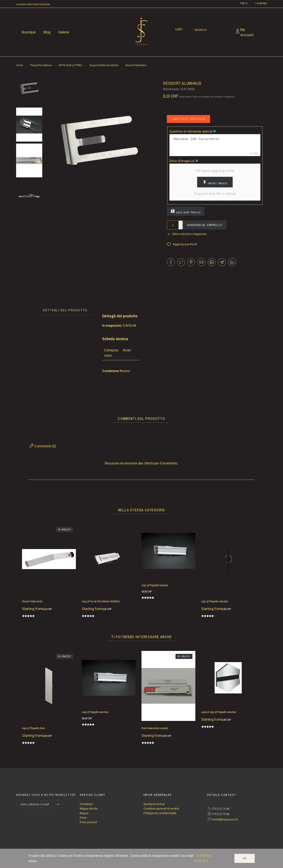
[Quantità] (173, 225)
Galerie (64, 32)
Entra (83, 818)
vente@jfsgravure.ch (225, 819)
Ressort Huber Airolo (32, 601)
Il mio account (88, 822)
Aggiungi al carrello (205, 225)
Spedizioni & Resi (154, 804)
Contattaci (86, 804)
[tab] (65, 310)
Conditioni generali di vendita (161, 809)
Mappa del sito (89, 809)
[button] (215, 182)
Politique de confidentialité (160, 813)
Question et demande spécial (191, 131)
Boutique (29, 32)
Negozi (84, 813)
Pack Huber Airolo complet (155, 728)
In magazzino (112, 326)
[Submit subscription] (57, 804)
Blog (47, 32)
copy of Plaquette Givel (33, 728)
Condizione (111, 371)
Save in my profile (186, 211)
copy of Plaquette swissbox (155, 585)
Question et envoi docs (188, 119)
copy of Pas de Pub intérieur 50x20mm (101, 601)
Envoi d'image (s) (182, 161)
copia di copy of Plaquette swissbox (219, 712)
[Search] (201, 30)
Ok (245, 858)
